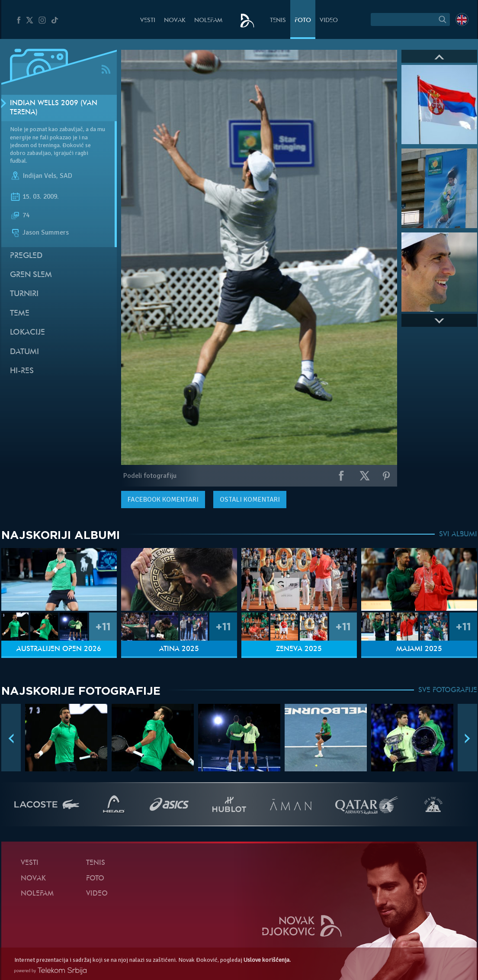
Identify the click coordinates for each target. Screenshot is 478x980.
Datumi (24, 352)
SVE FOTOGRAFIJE (448, 690)
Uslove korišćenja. (267, 960)
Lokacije (27, 333)
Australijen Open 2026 (59, 649)
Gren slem (31, 275)
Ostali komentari (250, 500)
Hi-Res (22, 371)
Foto (303, 21)
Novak (175, 21)
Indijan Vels (39, 176)
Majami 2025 (419, 649)
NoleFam (208, 21)
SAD (66, 176)
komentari (163, 500)
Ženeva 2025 (299, 649)
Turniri (24, 294)
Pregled (26, 256)
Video (329, 21)
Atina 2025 (179, 649)
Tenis (278, 21)
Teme (20, 314)
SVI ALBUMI (458, 535)
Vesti (148, 21)
